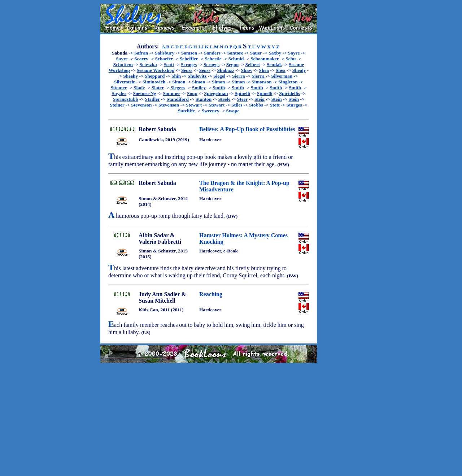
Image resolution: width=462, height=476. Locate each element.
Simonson (262, 82)
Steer (242, 99)
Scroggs (189, 64)
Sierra (239, 76)
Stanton (204, 99)
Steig (260, 99)
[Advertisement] (340, 112)
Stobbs (256, 105)
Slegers (178, 88)
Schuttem (123, 64)
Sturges (294, 105)
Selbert (253, 64)
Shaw (247, 70)
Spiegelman (216, 93)
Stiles (237, 105)
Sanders (212, 53)
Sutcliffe (186, 111)
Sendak (274, 64)
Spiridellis (290, 93)
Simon (179, 82)
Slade (139, 88)
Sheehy (130, 76)
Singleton (288, 82)
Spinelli (242, 93)
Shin (176, 76)
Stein (277, 99)
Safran (141, 53)
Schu (291, 59)
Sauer (256, 53)
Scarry (141, 59)
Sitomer (119, 88)
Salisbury (165, 53)
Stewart (194, 105)
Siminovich (154, 82)
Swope (233, 111)
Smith (219, 88)
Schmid (236, 59)
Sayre (294, 53)
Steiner (117, 105)
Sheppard (155, 76)
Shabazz (226, 70)
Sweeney (211, 111)
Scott (169, 64)
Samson (189, 53)
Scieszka (148, 64)
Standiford (177, 99)
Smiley (199, 88)
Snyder (119, 93)
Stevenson (141, 105)
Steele (224, 99)
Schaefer (164, 59)
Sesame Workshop (156, 70)
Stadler (152, 99)
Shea (264, 70)
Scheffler (189, 59)
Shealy (299, 70)
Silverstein (125, 82)
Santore (235, 53)
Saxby (275, 53)
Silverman (282, 76)
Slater (158, 88)
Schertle (213, 59)
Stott (274, 105)
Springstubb (125, 99)
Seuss (187, 70)
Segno (232, 64)
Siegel (219, 76)
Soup (192, 93)
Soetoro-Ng (145, 93)
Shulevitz (197, 76)
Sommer (171, 93)
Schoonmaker (265, 59)
